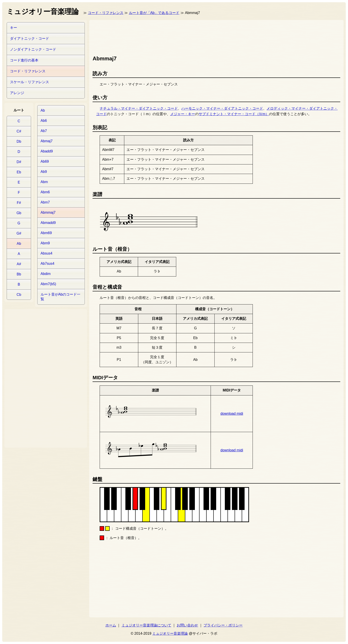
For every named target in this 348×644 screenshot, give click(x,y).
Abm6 (45, 192)
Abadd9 (47, 151)
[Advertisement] (173, 37)
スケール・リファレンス (30, 82)
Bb (19, 274)
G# (19, 233)
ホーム (111, 625)
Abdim (46, 274)
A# (19, 264)
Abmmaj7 (48, 212)
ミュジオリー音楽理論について (146, 625)
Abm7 (45, 202)
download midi (232, 414)
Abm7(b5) (48, 284)
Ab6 (44, 121)
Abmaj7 (47, 141)
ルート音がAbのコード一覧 (61, 297)
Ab (19, 244)
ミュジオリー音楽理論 (170, 633)
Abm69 (46, 233)
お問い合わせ (187, 625)
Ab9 (44, 172)
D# (19, 162)
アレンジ (17, 93)
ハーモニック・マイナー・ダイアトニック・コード (222, 108)
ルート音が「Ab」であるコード (154, 13)
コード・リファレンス (106, 13)
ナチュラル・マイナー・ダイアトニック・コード (139, 108)
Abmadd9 (48, 223)
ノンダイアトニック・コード (33, 49)
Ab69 (45, 161)
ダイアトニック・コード (30, 39)
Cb (19, 295)
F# (19, 203)
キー (14, 28)
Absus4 (46, 253)
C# (19, 131)
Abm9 (45, 243)
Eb (19, 172)
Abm (44, 182)
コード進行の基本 (24, 60)
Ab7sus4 (47, 264)
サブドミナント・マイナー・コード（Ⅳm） (234, 114)
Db (19, 141)
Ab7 (44, 131)
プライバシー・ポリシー (223, 625)
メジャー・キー (183, 114)
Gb (19, 213)
